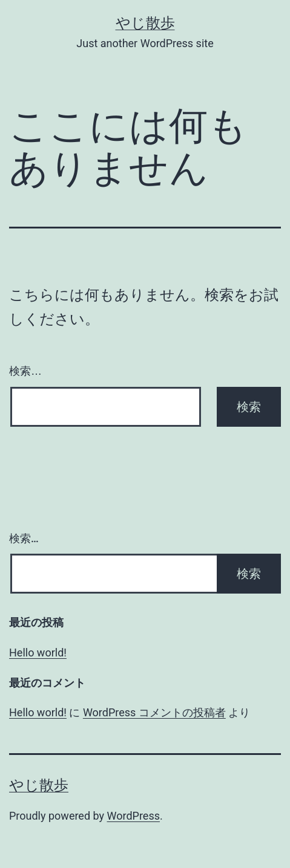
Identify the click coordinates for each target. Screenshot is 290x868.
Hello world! (38, 653)
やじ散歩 (145, 23)
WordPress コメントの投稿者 (154, 712)
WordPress (133, 816)
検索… (25, 371)
